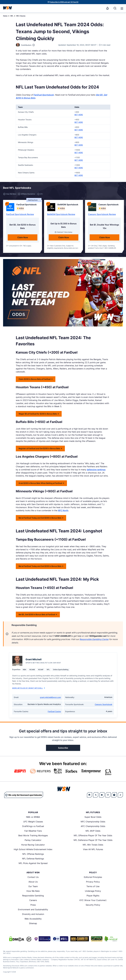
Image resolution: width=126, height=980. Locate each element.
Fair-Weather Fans (33, 831)
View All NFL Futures (93, 849)
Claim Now (23, 237)
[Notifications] (108, 8)
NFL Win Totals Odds (93, 845)
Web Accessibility (33, 919)
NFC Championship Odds (93, 822)
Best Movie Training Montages (33, 835)
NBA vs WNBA (33, 817)
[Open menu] (122, 8)
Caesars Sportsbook (104, 704)
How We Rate (33, 891)
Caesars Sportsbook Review (102, 214)
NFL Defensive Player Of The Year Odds (93, 840)
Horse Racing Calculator (33, 845)
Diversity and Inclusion (33, 914)
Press (33, 905)
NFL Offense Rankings (33, 854)
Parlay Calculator (33, 840)
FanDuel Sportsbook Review (20, 214)
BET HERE (79, 115)
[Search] (115, 8)
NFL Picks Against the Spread (33, 863)
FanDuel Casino (54, 711)
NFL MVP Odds (93, 831)
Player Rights (93, 896)
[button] (122, 8)
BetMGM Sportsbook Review (61, 214)
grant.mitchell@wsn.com (50, 697)
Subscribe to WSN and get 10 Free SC (64, 2)
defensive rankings (96, 470)
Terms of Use (93, 886)
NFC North (63, 510)
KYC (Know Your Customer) (93, 900)
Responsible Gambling (33, 896)
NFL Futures (21, 16)
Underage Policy (93, 891)
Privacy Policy (93, 882)
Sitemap (33, 923)
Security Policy (93, 905)
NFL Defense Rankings (33, 859)
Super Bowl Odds (93, 817)
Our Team (33, 886)
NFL (12, 16)
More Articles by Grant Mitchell (29, 688)
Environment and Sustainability (33, 909)
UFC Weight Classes (33, 822)
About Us (33, 882)
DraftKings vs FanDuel (33, 826)
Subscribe (63, 748)
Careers (33, 900)
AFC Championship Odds (93, 826)
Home (5, 16)
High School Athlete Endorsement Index (33, 849)
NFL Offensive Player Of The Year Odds (93, 835)
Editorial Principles (93, 877)
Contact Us (33, 877)
